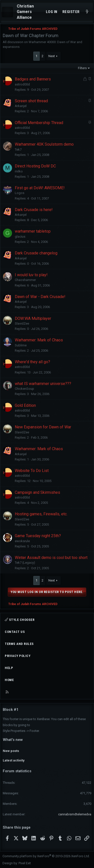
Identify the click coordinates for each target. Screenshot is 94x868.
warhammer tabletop (33, 231)
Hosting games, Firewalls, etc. (41, 514)
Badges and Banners (33, 79)
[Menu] (8, 12)
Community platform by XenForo (46, 856)
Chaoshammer (25, 280)
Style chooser (20, 620)
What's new (13, 740)
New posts (11, 751)
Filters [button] (82, 68)
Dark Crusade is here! (34, 210)
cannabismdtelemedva (75, 814)
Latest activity (14, 760)
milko (19, 171)
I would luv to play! (31, 275)
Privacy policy (18, 656)
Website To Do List (32, 471)
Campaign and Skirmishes (37, 492)
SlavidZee (22, 323)
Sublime (21, 345)
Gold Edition (25, 405)
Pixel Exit (25, 863)
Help (9, 668)
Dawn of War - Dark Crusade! (40, 297)
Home (9, 680)
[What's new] (87, 12)
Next (52, 56)
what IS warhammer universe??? (43, 384)
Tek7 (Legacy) (25, 563)
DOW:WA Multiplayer (33, 318)
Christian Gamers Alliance (25, 12)
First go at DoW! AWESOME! (40, 188)
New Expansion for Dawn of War (43, 427)
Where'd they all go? (32, 362)
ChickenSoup (24, 389)
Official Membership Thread (39, 123)
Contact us (15, 632)
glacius (20, 236)
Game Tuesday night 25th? (38, 536)
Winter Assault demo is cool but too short (51, 558)
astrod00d (22, 84)
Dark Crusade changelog (36, 253)
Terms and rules (19, 644)
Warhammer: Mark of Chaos (39, 340)
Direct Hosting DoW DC (35, 166)
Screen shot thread (31, 101)
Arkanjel (21, 106)
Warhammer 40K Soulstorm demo (44, 144)
